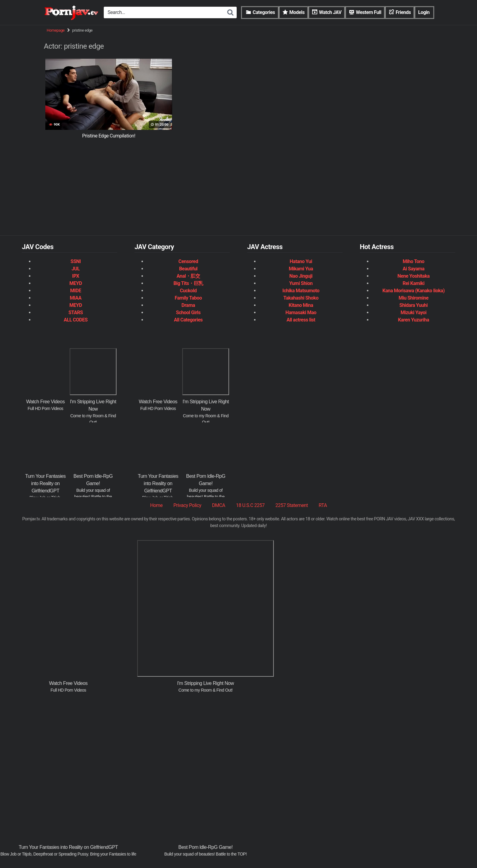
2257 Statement (292, 505)
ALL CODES (75, 320)
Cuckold (188, 291)
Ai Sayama (413, 269)
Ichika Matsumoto (301, 291)
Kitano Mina (301, 305)
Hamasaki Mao (301, 312)
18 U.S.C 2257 (250, 505)
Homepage (56, 30)
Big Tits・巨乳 (188, 283)
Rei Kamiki (413, 283)
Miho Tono (414, 261)
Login (424, 12)
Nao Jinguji (301, 276)
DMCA (219, 505)
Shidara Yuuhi (414, 305)
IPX (76, 276)
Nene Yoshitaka (414, 276)
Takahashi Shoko (301, 298)
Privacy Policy (187, 505)
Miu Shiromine (413, 298)
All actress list (301, 320)
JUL (76, 269)
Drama (188, 305)
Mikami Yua (301, 269)
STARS (76, 312)
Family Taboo (188, 298)
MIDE (76, 291)
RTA (323, 505)
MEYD (76, 283)
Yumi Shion (301, 283)
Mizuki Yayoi (414, 312)
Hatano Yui (301, 261)
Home (156, 505)
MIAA (75, 298)
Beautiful (188, 269)
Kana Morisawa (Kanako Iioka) (414, 291)
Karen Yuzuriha (413, 320)
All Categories (188, 320)
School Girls (188, 312)
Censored (188, 261)
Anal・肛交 (188, 276)
